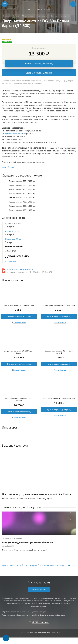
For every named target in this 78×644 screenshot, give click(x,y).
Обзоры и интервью (12, 538)
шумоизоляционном (14, 134)
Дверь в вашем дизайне (39, 73)
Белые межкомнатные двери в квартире (56, 565)
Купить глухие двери (11, 565)
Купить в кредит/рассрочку (39, 64)
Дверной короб (12, 231)
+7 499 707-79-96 (40, 582)
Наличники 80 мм (13, 239)
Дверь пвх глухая (29, 565)
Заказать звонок (39, 589)
